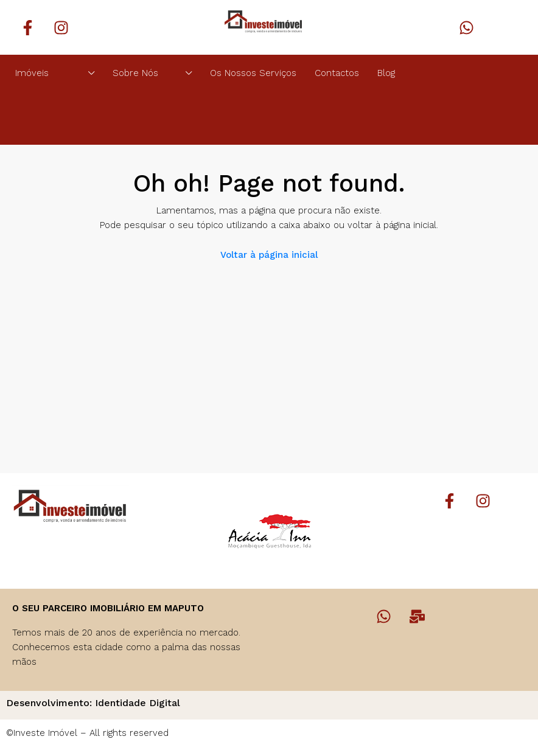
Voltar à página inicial (269, 255)
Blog (386, 73)
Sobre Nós (135, 73)
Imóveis (32, 73)
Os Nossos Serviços (253, 73)
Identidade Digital (138, 703)
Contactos (337, 73)
